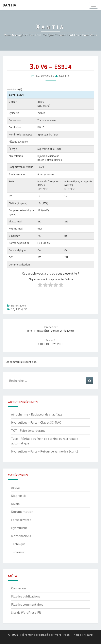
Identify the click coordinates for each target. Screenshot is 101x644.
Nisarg (88, 635)
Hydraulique (19, 528)
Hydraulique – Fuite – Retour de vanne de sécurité (45, 451)
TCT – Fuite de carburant (28, 430)
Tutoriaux (18, 552)
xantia (64, 76)
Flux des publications (26, 596)
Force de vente (21, 520)
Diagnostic (19, 496)
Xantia (10, 5)
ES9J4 (19, 309)
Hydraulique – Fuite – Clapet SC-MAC (36, 422)
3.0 (13, 309)
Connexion (19, 588)
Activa (15, 487)
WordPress (62, 635)
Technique (18, 544)
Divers (15, 504)
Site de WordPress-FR (26, 612)
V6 (26, 309)
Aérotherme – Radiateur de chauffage (37, 414)
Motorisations (19, 306)
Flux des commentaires (27, 604)
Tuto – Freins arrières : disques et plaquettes (51, 329)
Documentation (22, 512)
